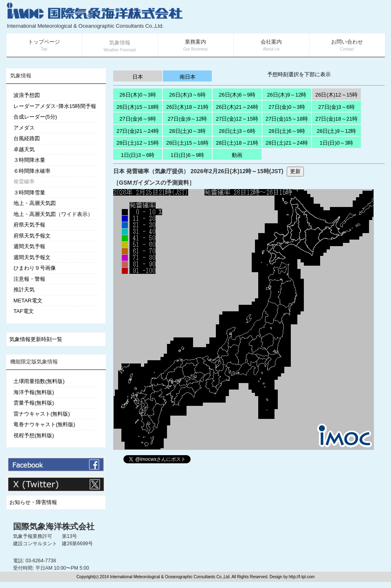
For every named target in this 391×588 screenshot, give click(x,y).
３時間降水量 (29, 160)
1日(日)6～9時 (187, 155)
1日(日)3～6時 (138, 155)
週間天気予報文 (32, 257)
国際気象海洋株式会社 (54, 526)
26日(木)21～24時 (237, 107)
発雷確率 (24, 182)
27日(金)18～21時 (336, 119)
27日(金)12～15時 (237, 119)
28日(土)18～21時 (237, 143)
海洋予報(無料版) (34, 392)
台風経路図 (27, 138)
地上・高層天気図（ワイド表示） (53, 214)
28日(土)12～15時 (138, 143)
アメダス (24, 128)
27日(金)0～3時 (287, 107)
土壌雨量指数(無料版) (39, 381)
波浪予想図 (27, 95)
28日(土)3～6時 (237, 131)
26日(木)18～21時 (187, 107)
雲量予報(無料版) (34, 403)
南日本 (188, 77)
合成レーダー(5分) (35, 117)
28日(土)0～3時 (187, 131)
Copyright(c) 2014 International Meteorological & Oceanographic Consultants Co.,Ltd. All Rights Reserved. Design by (183, 577)
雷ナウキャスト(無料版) (42, 414)
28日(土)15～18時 (187, 143)
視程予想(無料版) (34, 435)
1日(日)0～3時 (336, 143)
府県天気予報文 (32, 236)
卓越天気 (24, 149)
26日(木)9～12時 (287, 95)
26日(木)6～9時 (237, 95)
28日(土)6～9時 (287, 131)
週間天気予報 (29, 246)
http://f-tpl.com (302, 577)
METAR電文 (28, 301)
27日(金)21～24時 (138, 131)
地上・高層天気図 (35, 203)
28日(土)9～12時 (337, 131)
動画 (237, 155)
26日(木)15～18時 (138, 107)
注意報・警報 (29, 279)
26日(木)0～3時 (138, 95)
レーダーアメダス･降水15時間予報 (55, 106)
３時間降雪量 (29, 193)
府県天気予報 (29, 225)
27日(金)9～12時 (188, 119)
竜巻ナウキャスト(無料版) (44, 424)
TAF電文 (24, 311)
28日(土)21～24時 (287, 143)
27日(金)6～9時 (138, 119)
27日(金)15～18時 (287, 119)
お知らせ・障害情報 (33, 502)
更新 (295, 171)
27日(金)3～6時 (336, 107)
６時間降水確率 (32, 171)
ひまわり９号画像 (35, 268)
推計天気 (24, 290)
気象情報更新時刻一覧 (36, 339)
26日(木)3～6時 (187, 95)
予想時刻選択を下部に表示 (299, 74)
